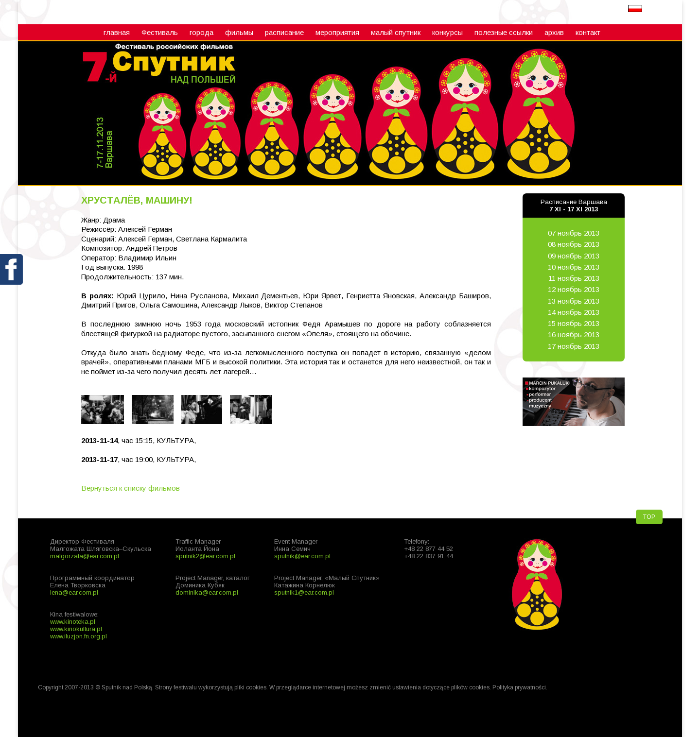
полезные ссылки (504, 32)
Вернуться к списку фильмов (131, 488)
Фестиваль (160, 32)
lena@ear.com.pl (74, 592)
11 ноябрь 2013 (574, 278)
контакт (588, 32)
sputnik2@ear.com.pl (205, 556)
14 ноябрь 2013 (574, 312)
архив (554, 32)
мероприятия (337, 32)
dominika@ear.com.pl (207, 592)
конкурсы (447, 32)
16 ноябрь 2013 (574, 334)
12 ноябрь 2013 (574, 289)
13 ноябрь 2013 (574, 301)
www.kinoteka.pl (73, 622)
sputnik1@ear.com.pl (304, 592)
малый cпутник (396, 32)
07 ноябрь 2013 (574, 233)
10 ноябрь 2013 (574, 267)
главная (117, 32)
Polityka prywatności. (520, 687)
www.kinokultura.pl (76, 629)
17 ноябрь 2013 (574, 346)
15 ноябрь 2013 (574, 323)
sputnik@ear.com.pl (302, 556)
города (201, 32)
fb (12, 292)
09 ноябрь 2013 (574, 256)
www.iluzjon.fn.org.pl (79, 636)
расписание (284, 32)
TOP (649, 517)
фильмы (239, 32)
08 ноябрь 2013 (574, 244)
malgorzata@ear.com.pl (85, 556)
